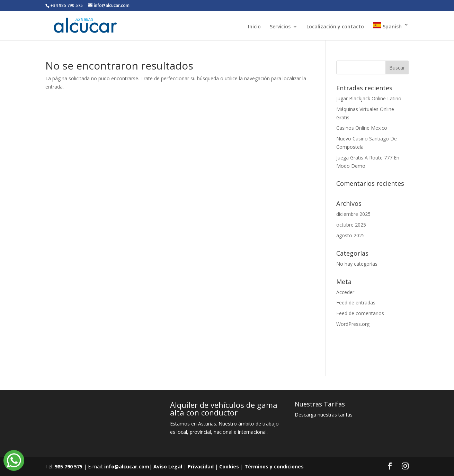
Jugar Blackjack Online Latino (369, 98)
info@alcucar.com (127, 466)
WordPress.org (353, 324)
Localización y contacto (335, 27)
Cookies (229, 466)
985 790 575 (69, 466)
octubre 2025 (351, 225)
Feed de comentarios (360, 313)
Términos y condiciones (274, 466)
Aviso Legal (168, 466)
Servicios (280, 27)
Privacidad (201, 466)
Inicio (254, 27)
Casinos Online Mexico (362, 128)
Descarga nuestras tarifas (324, 415)
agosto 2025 (350, 235)
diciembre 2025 (353, 214)
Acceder (345, 292)
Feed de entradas (356, 303)
